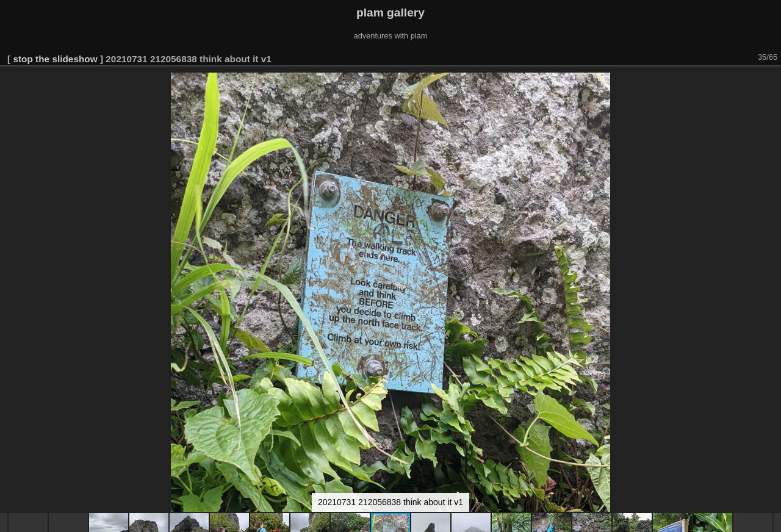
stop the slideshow (55, 59)
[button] (770, 84)
